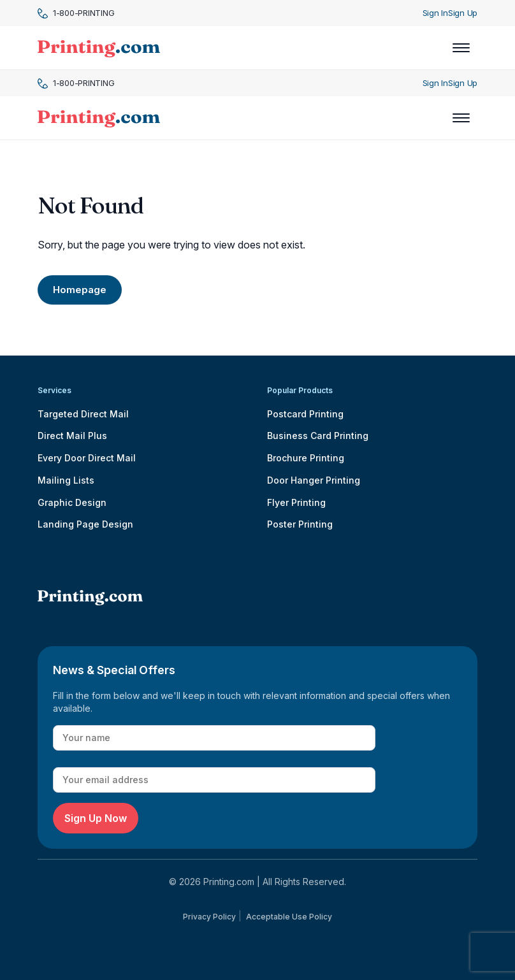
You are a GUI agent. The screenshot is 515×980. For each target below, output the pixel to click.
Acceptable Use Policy (289, 917)
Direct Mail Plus (72, 436)
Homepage (80, 290)
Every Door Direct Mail (87, 458)
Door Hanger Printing (314, 480)
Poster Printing (300, 524)
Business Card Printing (318, 436)
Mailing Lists (66, 480)
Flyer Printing (296, 502)
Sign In (435, 13)
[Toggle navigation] (461, 48)
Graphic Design (72, 502)
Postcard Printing (305, 414)
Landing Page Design (85, 524)
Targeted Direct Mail (83, 414)
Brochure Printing (306, 458)
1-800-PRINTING (76, 13)
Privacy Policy (209, 917)
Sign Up (463, 13)
